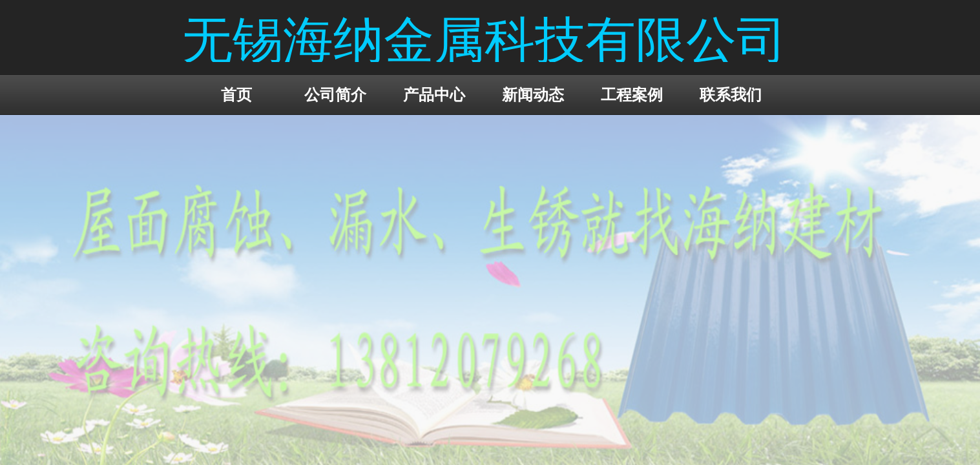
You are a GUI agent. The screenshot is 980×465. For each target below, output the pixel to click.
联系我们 (731, 95)
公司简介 (335, 95)
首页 (236, 95)
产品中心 (434, 95)
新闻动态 (533, 95)
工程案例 (632, 95)
